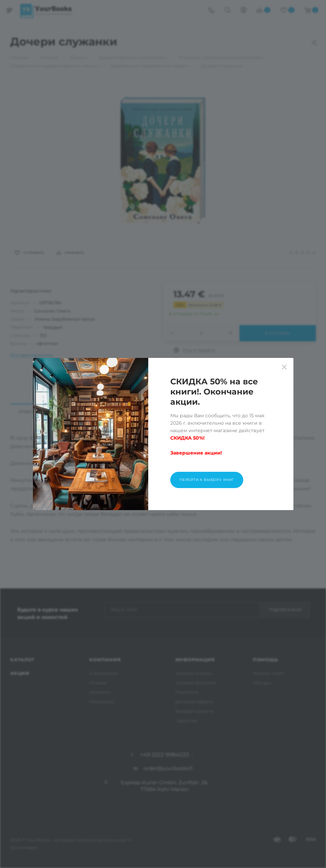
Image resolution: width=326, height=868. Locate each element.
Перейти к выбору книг (207, 480)
